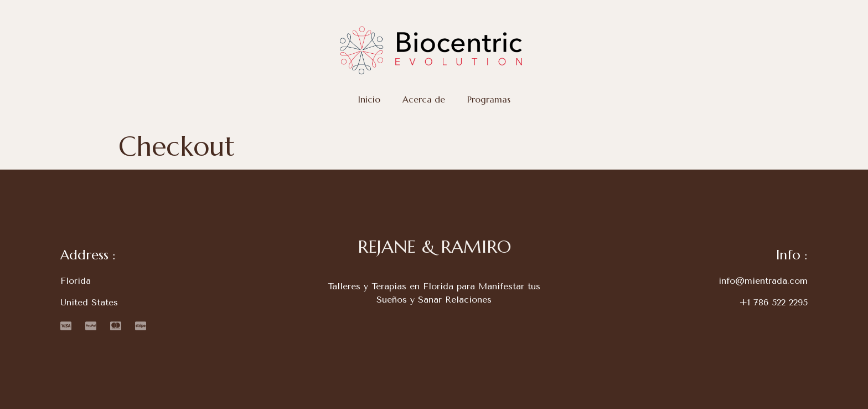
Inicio (369, 99)
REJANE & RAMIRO (434, 247)
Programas (489, 99)
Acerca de (424, 99)
